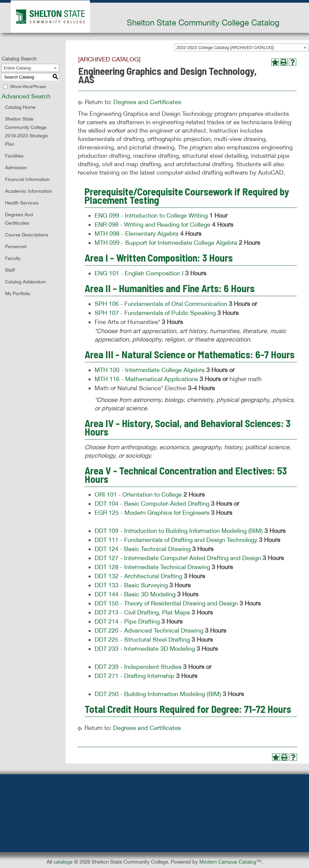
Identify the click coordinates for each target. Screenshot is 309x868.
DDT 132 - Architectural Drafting (138, 576)
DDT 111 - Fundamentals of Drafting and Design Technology (176, 540)
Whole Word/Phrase (28, 87)
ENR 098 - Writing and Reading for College (152, 224)
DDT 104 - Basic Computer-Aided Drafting (152, 504)
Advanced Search (26, 96)
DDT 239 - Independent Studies (138, 667)
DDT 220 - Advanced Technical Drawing (149, 630)
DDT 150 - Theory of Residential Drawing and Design (166, 603)
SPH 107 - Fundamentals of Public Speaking (155, 313)
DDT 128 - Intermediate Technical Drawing (152, 567)
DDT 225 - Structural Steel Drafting (142, 639)
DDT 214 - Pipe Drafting (127, 621)
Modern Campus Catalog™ (230, 862)
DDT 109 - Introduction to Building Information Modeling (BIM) (179, 531)
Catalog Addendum (25, 282)
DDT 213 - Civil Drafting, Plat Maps (142, 612)
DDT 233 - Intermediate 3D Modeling (145, 649)
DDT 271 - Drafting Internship (135, 676)
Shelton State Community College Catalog (203, 22)
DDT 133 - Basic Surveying (131, 585)
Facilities (14, 156)
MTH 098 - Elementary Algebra (137, 234)
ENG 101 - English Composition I (139, 273)
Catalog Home (20, 107)
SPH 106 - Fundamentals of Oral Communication (161, 304)
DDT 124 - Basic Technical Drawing (143, 549)
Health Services (22, 203)
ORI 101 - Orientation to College (138, 494)
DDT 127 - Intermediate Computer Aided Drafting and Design (178, 558)
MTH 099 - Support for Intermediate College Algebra (166, 243)
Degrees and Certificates (147, 102)
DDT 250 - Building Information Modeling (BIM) (158, 694)
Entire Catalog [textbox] (17, 68)
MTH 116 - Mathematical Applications (146, 379)
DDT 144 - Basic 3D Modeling (135, 594)
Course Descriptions (27, 235)
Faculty (13, 258)
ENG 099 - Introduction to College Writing (151, 215)
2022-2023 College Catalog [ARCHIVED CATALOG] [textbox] (225, 48)
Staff (10, 270)
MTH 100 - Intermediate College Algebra (150, 370)
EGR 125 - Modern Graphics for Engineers (152, 513)
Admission (16, 168)
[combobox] (242, 47)
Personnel (16, 246)
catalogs (63, 862)
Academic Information (29, 191)
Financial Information (27, 179)
